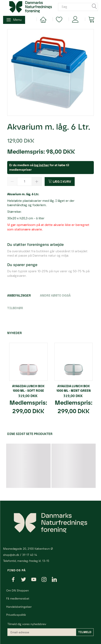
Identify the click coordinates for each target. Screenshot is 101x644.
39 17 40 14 (30, 555)
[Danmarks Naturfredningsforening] (31, 7)
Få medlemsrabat (18, 598)
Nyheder (15, 333)
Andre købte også (55, 296)
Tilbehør (15, 308)
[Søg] (94, 7)
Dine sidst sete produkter (30, 434)
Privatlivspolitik (16, 615)
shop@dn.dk (11, 555)
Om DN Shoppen (17, 590)
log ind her (41, 165)
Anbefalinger (19, 296)
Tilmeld (85, 632)
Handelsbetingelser (19, 607)
